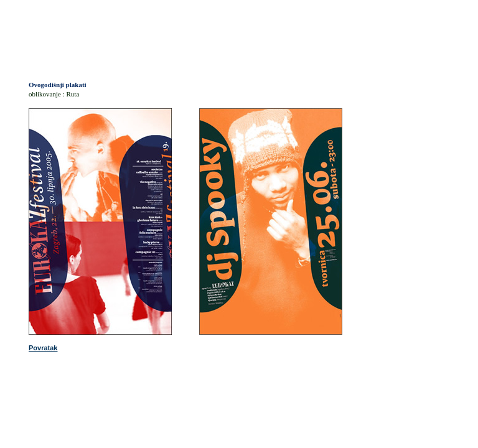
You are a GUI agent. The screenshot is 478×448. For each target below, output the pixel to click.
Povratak (43, 348)
